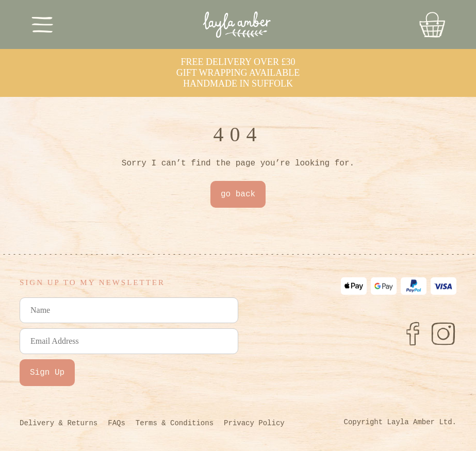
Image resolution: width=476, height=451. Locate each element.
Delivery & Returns (59, 423)
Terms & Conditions (175, 423)
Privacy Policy (254, 423)
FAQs (117, 423)
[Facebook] (413, 333)
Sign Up (47, 373)
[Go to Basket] (432, 25)
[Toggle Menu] (43, 24)
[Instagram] (444, 333)
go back (238, 194)
